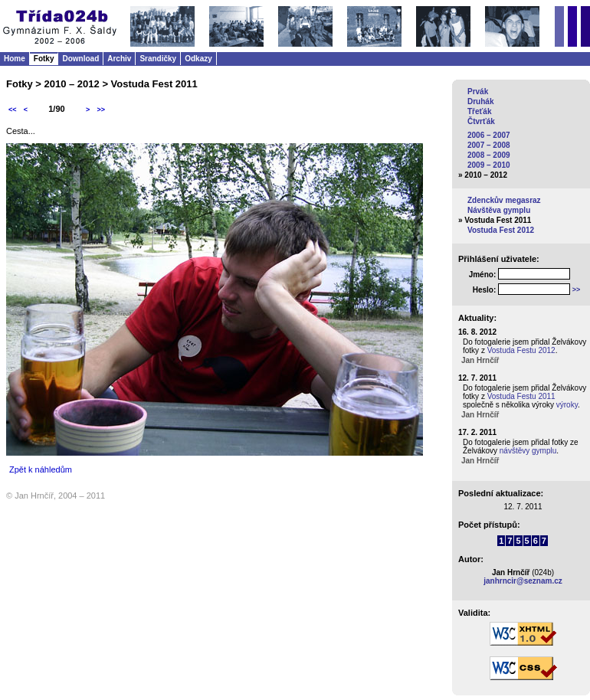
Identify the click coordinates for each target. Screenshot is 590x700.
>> (101, 110)
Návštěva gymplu (499, 210)
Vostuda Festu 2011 (521, 396)
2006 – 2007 (489, 135)
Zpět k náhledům (41, 469)
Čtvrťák (481, 121)
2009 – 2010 (489, 165)
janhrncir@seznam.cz (523, 581)
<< (13, 110)
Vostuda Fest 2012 (501, 230)
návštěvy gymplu (528, 451)
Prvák (478, 92)
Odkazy (198, 59)
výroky (567, 405)
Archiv (119, 59)
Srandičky (158, 59)
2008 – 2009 (489, 155)
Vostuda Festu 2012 (521, 350)
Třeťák (479, 111)
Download (80, 59)
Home (15, 59)
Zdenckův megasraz (504, 200)
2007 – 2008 (489, 145)
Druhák (480, 101)
